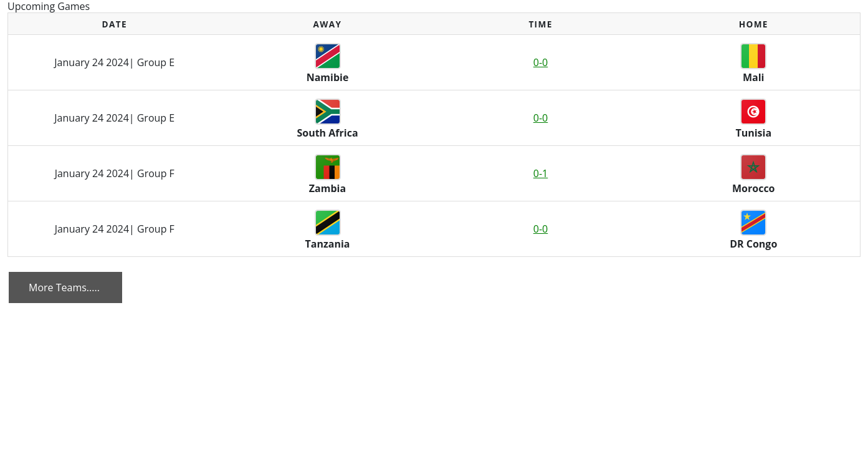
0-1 (541, 173)
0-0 (541, 62)
